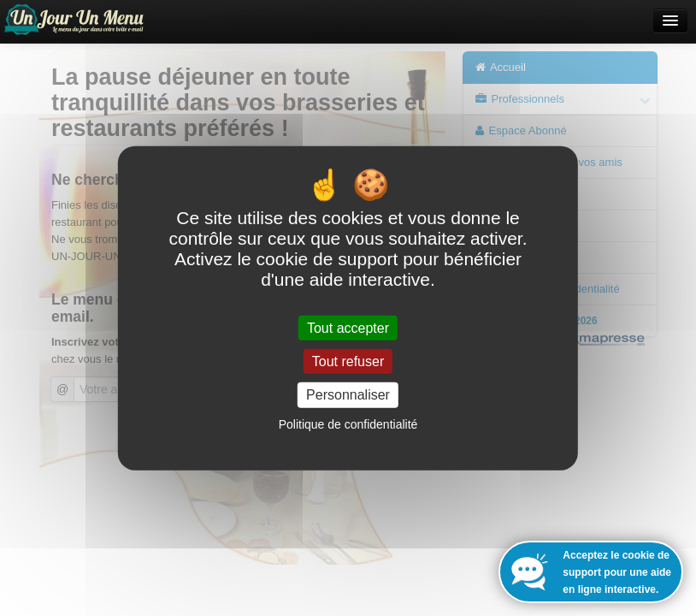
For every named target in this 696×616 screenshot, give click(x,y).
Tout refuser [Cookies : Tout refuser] (348, 361)
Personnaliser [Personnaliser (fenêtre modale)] (348, 395)
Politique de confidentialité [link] (348, 423)
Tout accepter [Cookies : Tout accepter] (348, 328)
